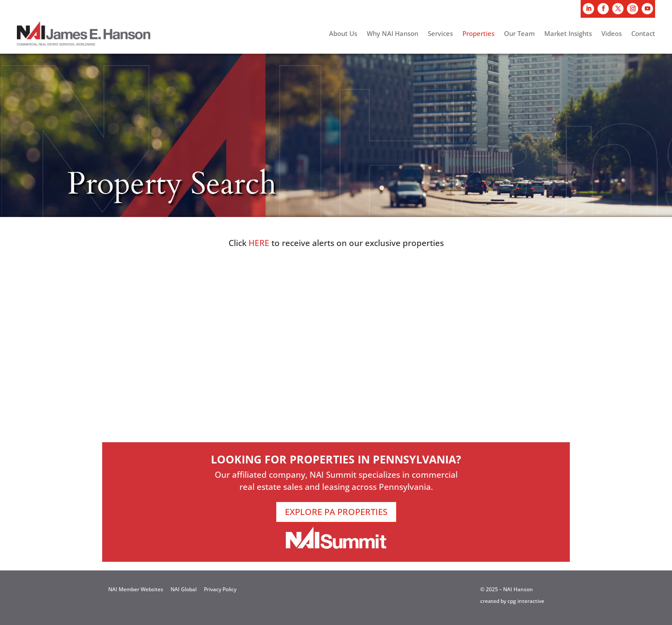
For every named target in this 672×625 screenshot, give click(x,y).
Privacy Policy (220, 589)
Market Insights (568, 34)
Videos (612, 34)
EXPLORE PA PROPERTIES (336, 512)
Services (440, 34)
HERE (259, 243)
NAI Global (184, 589)
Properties (478, 34)
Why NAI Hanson (393, 34)
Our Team (519, 34)
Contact (643, 34)
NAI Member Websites (136, 589)
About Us (343, 34)
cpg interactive (526, 601)
